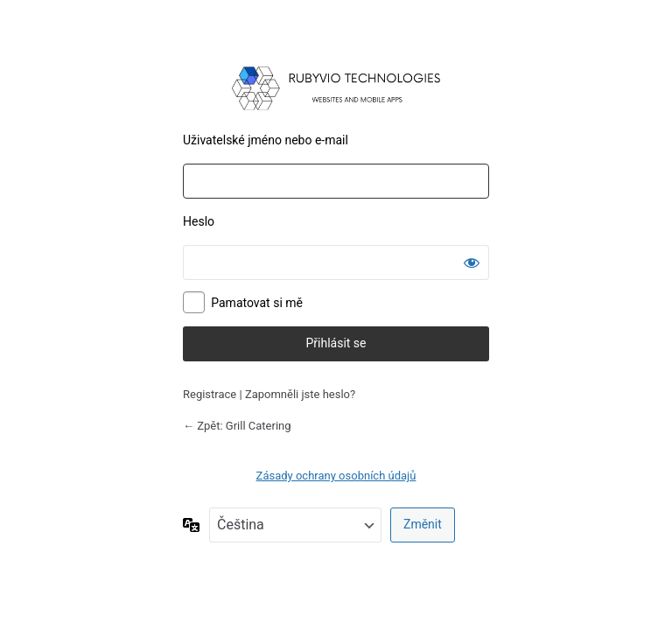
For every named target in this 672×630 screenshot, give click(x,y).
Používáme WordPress (336, 88)
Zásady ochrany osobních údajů (336, 476)
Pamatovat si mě (257, 303)
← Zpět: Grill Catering (237, 426)
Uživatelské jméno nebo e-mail (266, 140)
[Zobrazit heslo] (472, 262)
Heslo (199, 221)
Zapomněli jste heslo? (300, 394)
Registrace (210, 394)
